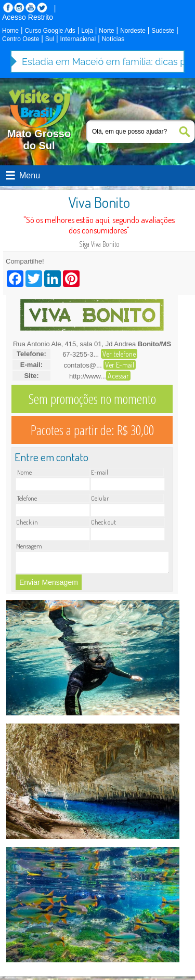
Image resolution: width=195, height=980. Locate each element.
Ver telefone (119, 354)
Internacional (78, 39)
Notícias (113, 39)
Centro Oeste (21, 39)
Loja (87, 31)
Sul (50, 39)
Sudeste (163, 31)
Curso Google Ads (50, 31)
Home (10, 31)
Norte (106, 31)
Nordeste (133, 31)
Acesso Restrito (28, 17)
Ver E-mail (120, 365)
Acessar (118, 376)
